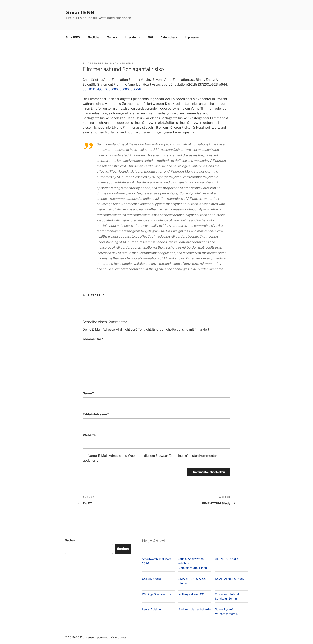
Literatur (133, 37)
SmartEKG (80, 12)
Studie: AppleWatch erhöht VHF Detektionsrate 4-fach (193, 563)
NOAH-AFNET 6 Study (229, 579)
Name (88, 393)
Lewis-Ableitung (152, 609)
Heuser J (126, 63)
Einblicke (93, 37)
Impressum (192, 37)
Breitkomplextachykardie (195, 609)
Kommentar (93, 339)
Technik (112, 37)
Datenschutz (169, 37)
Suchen (70, 540)
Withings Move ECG (191, 594)
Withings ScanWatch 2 (157, 594)
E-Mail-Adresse (96, 414)
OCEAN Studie (151, 579)
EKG (150, 37)
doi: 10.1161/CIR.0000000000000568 (112, 89)
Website (89, 435)
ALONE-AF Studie (226, 559)
